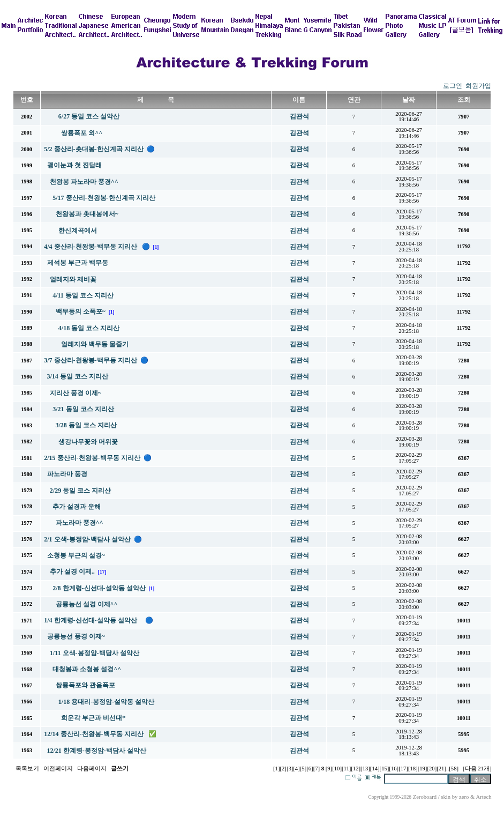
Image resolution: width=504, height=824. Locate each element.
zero (464, 797)
